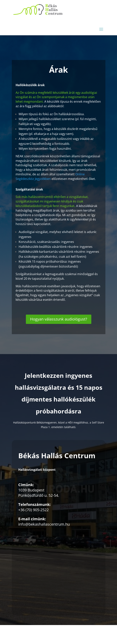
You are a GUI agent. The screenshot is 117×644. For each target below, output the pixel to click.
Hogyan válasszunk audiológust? (59, 319)
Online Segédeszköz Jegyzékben (50, 176)
